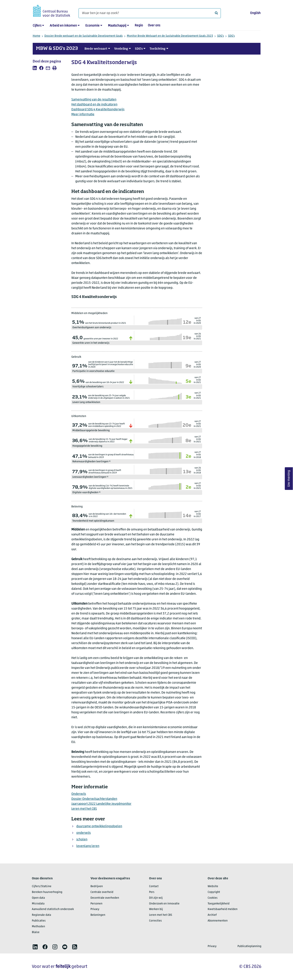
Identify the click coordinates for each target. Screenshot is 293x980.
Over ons (154, 26)
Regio (139, 26)
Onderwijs (79, 794)
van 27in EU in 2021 (197, 380)
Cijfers (37, 26)
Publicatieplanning (249, 946)
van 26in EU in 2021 (197, 336)
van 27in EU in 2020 (197, 321)
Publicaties (39, 921)
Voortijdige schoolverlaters (88, 387)
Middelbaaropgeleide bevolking (91, 430)
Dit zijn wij (156, 898)
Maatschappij (117, 26)
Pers (152, 892)
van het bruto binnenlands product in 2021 (106, 323)
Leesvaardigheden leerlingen (90, 477)
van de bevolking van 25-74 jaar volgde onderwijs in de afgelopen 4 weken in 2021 (109, 397)
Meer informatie (83, 114)
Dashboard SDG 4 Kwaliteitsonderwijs (98, 110)
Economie (92, 26)
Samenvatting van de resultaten (94, 100)
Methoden (38, 927)
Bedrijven (97, 886)
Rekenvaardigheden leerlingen (91, 462)
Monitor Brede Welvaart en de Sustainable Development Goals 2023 (170, 36)
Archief (212, 915)
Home (36, 36)
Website (213, 886)
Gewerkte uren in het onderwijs (91, 343)
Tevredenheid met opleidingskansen (93, 521)
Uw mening (289, 478)
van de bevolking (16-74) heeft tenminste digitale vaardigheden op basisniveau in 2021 (111, 487)
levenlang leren (88, 846)
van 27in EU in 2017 (197, 514)
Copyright (214, 892)
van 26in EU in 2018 (197, 470)
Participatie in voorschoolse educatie (93, 371)
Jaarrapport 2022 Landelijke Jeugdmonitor (101, 804)
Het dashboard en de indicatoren (94, 105)
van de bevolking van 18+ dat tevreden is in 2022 (107, 515)
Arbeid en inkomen (63, 26)
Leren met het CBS (84, 809)
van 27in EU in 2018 (197, 455)
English (255, 13)
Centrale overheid (102, 892)
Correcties (155, 921)
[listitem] (35, 68)
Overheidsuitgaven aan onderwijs (92, 328)
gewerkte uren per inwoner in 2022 (101, 339)
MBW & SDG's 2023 (57, 49)
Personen (96, 904)
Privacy (95, 909)
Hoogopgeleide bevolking (87, 446)
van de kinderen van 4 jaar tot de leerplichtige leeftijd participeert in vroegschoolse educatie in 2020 (111, 365)
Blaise (36, 932)
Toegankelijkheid (219, 904)
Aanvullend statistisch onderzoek (53, 909)
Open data (38, 898)
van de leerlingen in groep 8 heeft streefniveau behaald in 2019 (111, 456)
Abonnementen (218, 921)
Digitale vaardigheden (86, 492)
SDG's (221, 36)
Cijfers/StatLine (42, 886)
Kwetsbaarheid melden (223, 909)
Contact (154, 886)
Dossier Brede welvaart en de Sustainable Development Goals (84, 36)
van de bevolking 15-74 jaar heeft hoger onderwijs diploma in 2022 (108, 441)
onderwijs (83, 833)
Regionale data (41, 915)
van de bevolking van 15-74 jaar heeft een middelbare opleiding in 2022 (107, 425)
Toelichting (158, 49)
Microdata (38, 904)
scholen (82, 840)
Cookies (213, 898)
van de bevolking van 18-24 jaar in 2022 (105, 383)
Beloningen (98, 915)
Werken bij (156, 909)
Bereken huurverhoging (47, 892)
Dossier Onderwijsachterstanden (94, 799)
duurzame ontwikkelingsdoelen (99, 826)
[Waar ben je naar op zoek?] (150, 13)
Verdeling (121, 49)
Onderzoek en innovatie (164, 904)
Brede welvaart (96, 49)
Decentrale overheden (105, 898)
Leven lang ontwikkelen (86, 402)
